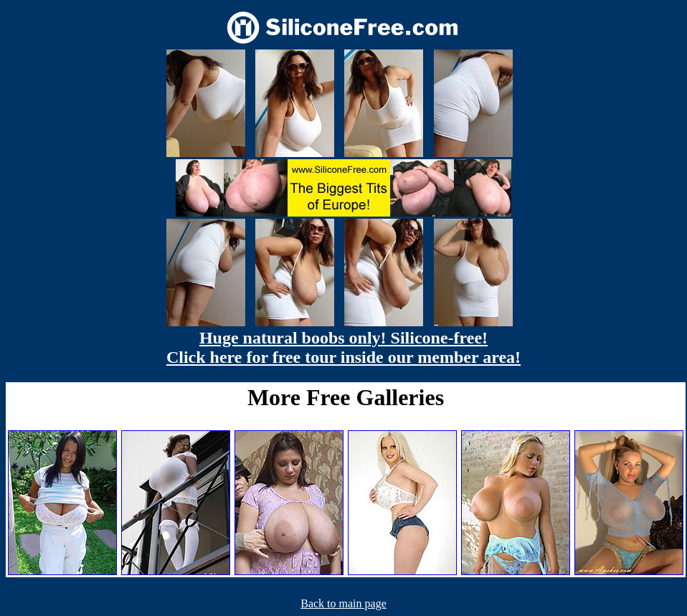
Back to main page (343, 603)
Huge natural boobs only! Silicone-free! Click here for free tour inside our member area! (343, 347)
